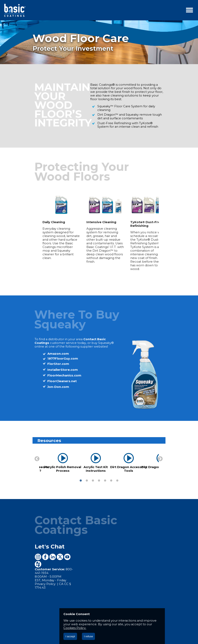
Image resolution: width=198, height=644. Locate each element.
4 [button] (99, 471)
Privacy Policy (39, 558)
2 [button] (87, 471)
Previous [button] (30, 448)
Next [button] (166, 448)
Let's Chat (43, 527)
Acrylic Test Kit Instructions (90, 459)
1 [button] (81, 471)
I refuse (88, 636)
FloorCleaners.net (55, 371)
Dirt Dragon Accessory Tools (123, 459)
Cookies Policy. (110, 628)
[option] (55, 228)
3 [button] (93, 471)
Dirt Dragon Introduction (156, 457)
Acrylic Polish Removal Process (57, 459)
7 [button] (117, 471)
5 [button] (105, 471)
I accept (70, 636)
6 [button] (111, 471)
